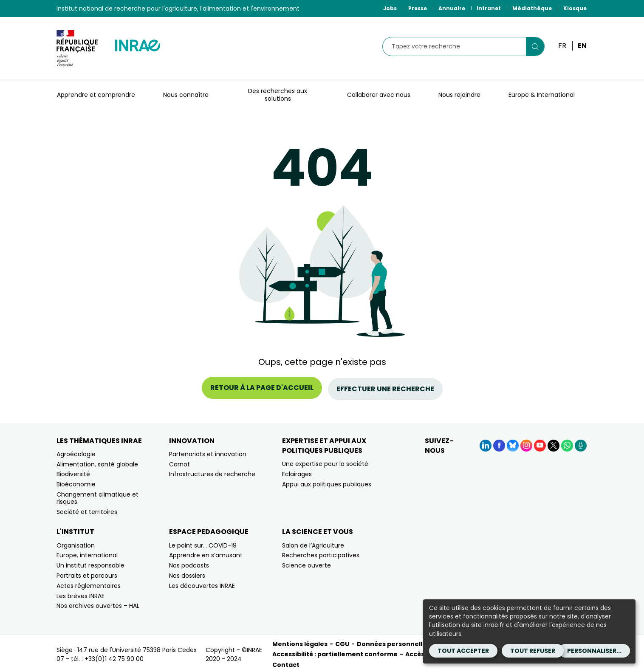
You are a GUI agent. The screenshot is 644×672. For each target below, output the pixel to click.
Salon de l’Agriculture (313, 542)
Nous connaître (186, 95)
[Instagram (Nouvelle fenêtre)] (526, 443)
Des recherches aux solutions (278, 95)
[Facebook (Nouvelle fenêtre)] (499, 443)
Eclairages (297, 471)
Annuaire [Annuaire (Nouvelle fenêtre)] (452, 8)
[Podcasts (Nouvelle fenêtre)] (581, 443)
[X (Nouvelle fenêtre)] (554, 443)
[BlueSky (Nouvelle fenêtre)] (513, 443)
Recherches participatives (321, 553)
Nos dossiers (187, 573)
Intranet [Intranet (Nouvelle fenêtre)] (489, 8)
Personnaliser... (594, 651)
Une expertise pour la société (325, 461)
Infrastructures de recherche (212, 472)
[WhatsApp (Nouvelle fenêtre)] (567, 443)
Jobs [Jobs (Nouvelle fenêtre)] (390, 8)
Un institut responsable (90, 563)
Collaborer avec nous (379, 95)
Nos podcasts (189, 563)
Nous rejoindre (459, 95)
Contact (286, 662)
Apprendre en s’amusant (206, 553)
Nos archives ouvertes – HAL (98, 603)
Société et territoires (87, 509)
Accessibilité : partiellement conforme (335, 652)
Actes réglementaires (89, 583)
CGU (342, 641)
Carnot (179, 461)
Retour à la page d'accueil (262, 388)
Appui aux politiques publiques (327, 481)
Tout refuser (533, 651)
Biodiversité (73, 472)
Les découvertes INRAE (202, 583)
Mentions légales (300, 641)
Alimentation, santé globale (97, 461)
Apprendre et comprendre (96, 95)
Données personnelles (393, 641)
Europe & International (542, 95)
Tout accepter (463, 651)
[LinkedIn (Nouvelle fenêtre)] (486, 443)
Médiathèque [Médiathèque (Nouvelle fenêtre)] (532, 8)
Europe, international (87, 553)
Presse (418, 8)
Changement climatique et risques (97, 496)
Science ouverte (306, 563)
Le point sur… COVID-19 (203, 542)
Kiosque (575, 8)
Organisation (76, 542)
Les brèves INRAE (80, 593)
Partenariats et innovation (208, 451)
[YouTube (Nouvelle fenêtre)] (540, 443)
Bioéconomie (76, 482)
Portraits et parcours (87, 573)
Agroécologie (76, 451)
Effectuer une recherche (385, 388)
